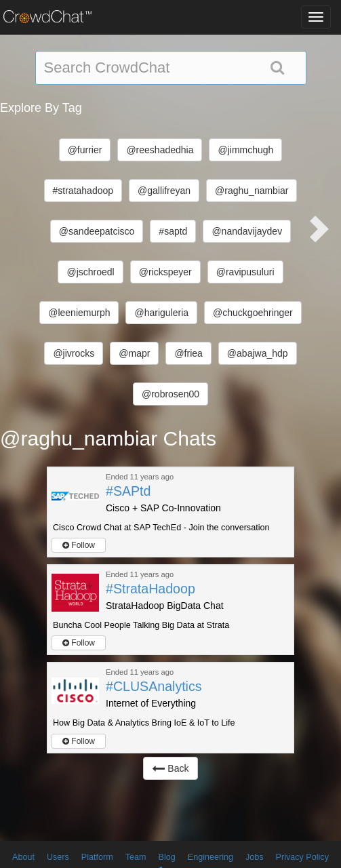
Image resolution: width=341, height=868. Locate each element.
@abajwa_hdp (258, 353)
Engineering (210, 857)
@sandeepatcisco (97, 231)
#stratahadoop (83, 191)
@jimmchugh (245, 150)
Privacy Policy (302, 857)
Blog (167, 857)
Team (136, 857)
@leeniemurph (79, 313)
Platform (97, 857)
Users (58, 857)
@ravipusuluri (245, 272)
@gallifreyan (164, 191)
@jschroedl (90, 272)
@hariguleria (161, 313)
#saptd (173, 231)
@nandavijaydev (247, 231)
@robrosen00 (170, 394)
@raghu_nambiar (252, 191)
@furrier (85, 150)
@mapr (134, 353)
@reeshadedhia (160, 150)
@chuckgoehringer (253, 313)
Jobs (255, 857)
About (23, 857)
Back (170, 768)
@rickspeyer (165, 272)
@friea (188, 353)
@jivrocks (74, 353)
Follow (79, 545)
